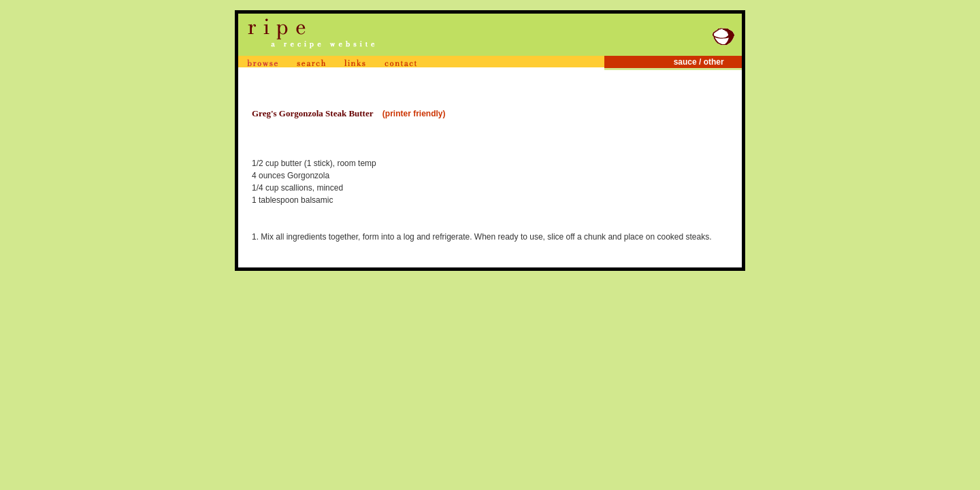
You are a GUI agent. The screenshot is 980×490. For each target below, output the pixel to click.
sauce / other (707, 62)
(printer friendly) (414, 114)
